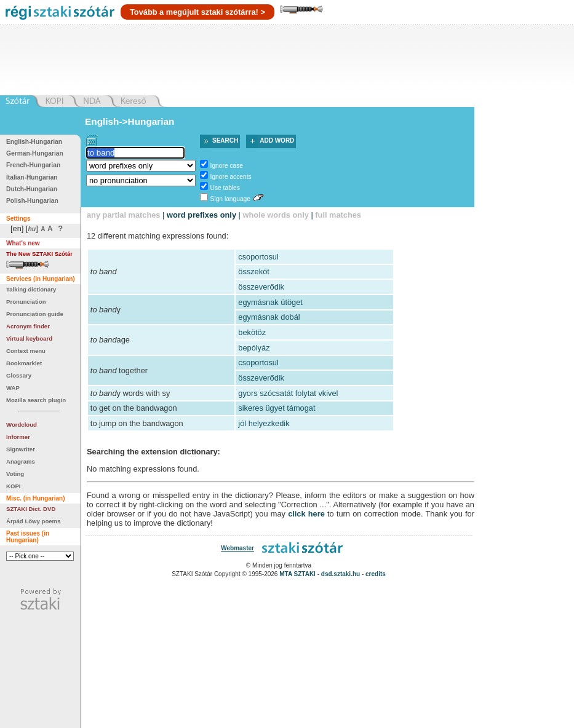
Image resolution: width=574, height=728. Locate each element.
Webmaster (237, 548)
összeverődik (261, 287)
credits (376, 574)
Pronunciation (26, 302)
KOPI (13, 486)
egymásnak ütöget (270, 302)
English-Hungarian (34, 142)
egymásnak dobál (269, 317)
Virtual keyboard (29, 338)
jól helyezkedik (264, 423)
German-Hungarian (35, 153)
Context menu (26, 351)
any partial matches (124, 215)
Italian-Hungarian (32, 177)
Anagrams (21, 461)
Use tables (225, 188)
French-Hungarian (33, 165)
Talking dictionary (31, 289)
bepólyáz (254, 348)
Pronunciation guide (35, 314)
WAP (13, 388)
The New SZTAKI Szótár (39, 254)
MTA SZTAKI (297, 574)
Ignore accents (231, 177)
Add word (277, 140)
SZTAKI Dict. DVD (31, 509)
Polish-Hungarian (32, 201)
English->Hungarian (130, 121)
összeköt (254, 271)
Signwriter (21, 449)
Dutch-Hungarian (32, 189)
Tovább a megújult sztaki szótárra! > (197, 12)
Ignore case (227, 166)
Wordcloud (22, 425)
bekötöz (252, 332)
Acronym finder (28, 326)
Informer (18, 437)
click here (306, 514)
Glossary (19, 375)
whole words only (275, 215)
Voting (15, 474)
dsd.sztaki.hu (341, 574)
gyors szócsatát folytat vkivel (288, 393)
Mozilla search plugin (36, 400)
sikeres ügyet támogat (277, 408)
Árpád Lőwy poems (34, 521)
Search (225, 140)
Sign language (230, 199)
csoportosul (258, 257)
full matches (338, 215)
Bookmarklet (24, 363)
